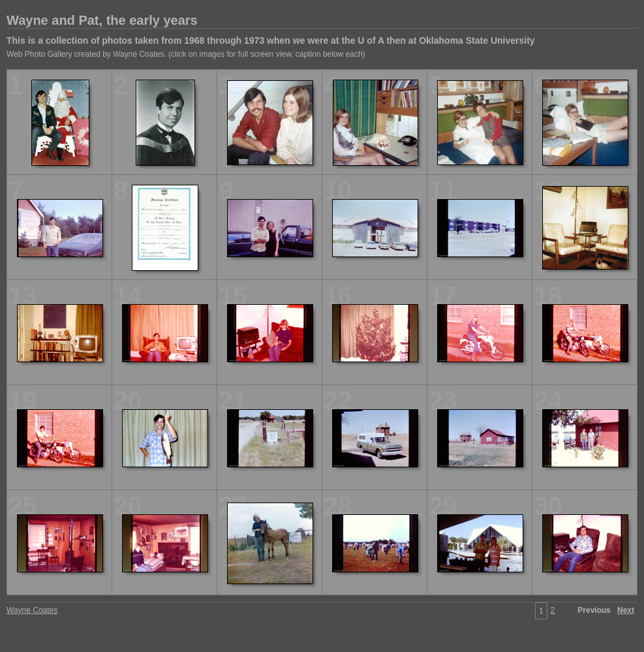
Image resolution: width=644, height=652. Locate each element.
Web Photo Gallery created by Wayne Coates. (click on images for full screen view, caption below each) (186, 54)
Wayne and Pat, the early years (102, 20)
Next (626, 610)
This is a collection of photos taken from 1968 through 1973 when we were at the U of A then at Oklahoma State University (271, 40)
